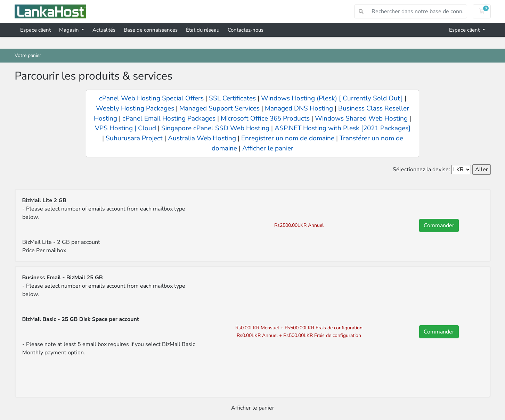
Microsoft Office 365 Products (265, 118)
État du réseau (203, 30)
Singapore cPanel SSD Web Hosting (215, 128)
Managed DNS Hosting (299, 108)
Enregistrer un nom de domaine (288, 138)
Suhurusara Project (134, 138)
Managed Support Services (219, 108)
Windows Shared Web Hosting (361, 118)
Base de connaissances (151, 30)
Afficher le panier (268, 148)
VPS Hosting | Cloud (125, 128)
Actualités (104, 30)
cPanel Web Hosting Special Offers (151, 98)
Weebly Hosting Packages (135, 108)
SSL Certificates (233, 98)
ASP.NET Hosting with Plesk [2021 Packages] (343, 128)
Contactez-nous (246, 30)
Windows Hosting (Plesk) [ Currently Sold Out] (332, 98)
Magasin (70, 30)
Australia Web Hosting (202, 138)
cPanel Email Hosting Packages (169, 118)
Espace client (35, 30)
